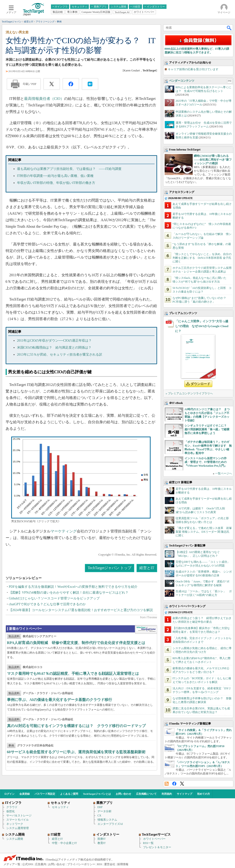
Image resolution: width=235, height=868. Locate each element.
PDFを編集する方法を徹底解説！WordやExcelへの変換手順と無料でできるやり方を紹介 (73, 587)
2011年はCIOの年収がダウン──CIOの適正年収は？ (54, 341)
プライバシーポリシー (81, 864)
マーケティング (64, 531)
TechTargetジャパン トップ (110, 568)
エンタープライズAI (110, 824)
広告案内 (41, 864)
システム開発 (15, 839)
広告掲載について (146, 794)
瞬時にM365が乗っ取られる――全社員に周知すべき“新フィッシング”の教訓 (213, 160)
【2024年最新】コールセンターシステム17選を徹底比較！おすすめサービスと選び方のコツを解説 (81, 610)
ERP (100, 807)
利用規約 (167, 794)
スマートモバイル (18, 820)
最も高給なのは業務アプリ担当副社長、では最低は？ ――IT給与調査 (69, 169)
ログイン (9, 794)
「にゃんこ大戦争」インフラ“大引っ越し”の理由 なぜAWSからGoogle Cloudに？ (202, 326)
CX (99, 815)
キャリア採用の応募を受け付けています (193, 69)
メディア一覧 (12, 864)
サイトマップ (184, 794)
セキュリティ (60, 807)
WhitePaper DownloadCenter (146, 630)
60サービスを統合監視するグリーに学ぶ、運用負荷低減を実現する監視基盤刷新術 (76, 752)
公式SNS (28, 864)
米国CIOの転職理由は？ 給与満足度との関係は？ (54, 348)
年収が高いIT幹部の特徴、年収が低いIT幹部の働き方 (56, 183)
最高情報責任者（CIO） (44, 99)
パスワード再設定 (45, 794)
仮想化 (11, 811)
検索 (229, 28)
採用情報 (123, 864)
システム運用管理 (18, 828)
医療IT (102, 839)
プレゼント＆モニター (157, 847)
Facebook (174, 784)
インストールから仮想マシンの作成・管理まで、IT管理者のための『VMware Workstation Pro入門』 (206, 462)
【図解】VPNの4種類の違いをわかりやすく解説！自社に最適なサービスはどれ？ (69, 593)
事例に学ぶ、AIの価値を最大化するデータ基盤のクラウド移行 (60, 700)
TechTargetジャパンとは (97, 794)
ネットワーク (15, 824)
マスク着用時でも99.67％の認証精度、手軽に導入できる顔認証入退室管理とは (73, 674)
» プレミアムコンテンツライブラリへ (189, 393)
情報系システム (107, 820)
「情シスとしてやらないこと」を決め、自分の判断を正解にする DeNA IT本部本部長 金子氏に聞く (202, 258)
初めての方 (204, 794)
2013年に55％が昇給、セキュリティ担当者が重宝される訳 (60, 355)
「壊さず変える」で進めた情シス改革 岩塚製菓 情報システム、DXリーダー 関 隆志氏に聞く (204, 532)
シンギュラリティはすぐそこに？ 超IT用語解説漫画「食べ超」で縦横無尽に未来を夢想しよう (207, 429)
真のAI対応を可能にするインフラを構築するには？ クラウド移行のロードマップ (76, 726)
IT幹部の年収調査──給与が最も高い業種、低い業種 (55, 176)
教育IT (102, 843)
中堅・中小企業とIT (64, 843)
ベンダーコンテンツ (182, 81)
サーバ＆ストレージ (19, 815)
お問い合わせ (123, 794)
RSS (167, 784)
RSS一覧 (148, 843)
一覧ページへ (224, 473)
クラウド (12, 807)
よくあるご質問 (69, 794)
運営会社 (110, 864)
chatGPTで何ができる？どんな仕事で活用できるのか (47, 604)
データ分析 (105, 811)
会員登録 (25, 794)
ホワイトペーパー (154, 839)
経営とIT (147, 568)
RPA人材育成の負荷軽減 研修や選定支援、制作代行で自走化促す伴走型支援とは (76, 643)
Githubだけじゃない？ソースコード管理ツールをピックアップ (54, 598)
